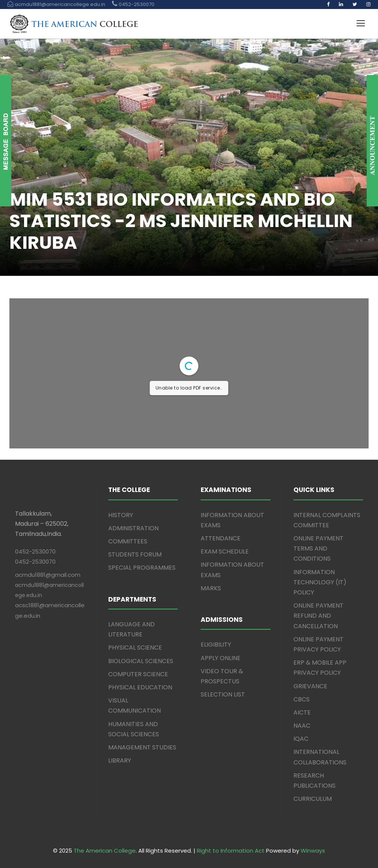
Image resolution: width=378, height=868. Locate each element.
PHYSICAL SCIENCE (135, 648)
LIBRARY (120, 760)
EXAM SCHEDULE (225, 551)
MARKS (211, 588)
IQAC (301, 739)
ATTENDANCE (221, 538)
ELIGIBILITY (216, 645)
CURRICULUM (313, 799)
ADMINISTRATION (133, 528)
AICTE (302, 712)
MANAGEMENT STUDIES (142, 747)
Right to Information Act (231, 851)
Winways (313, 851)
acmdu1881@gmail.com (48, 575)
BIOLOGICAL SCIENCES (141, 661)
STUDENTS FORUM (135, 554)
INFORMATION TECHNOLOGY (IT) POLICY (320, 582)
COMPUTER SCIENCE (138, 674)
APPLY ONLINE (221, 658)
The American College (105, 851)
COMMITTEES (128, 541)
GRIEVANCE (310, 686)
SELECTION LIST (223, 694)
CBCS (302, 699)
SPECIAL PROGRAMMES (142, 568)
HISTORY (121, 515)
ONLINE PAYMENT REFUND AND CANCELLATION (318, 616)
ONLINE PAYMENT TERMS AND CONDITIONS (318, 548)
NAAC (302, 726)
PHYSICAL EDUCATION (140, 687)
